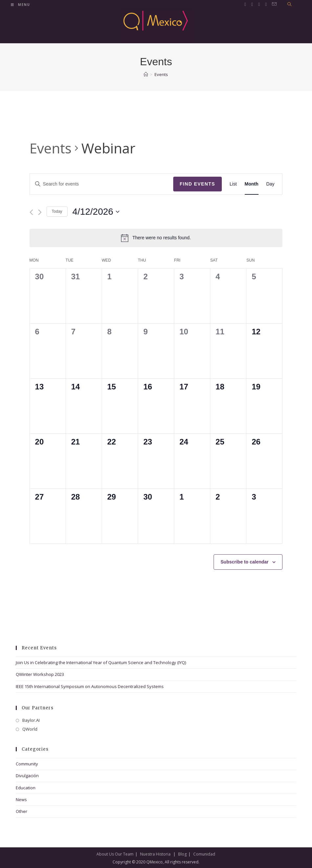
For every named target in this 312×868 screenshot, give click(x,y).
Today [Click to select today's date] (57, 211)
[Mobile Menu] (21, 5)
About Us (105, 854)
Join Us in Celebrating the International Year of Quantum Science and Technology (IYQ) (101, 662)
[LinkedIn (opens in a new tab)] (259, 4)
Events (51, 148)
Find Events (198, 184)
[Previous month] (31, 212)
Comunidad (204, 854)
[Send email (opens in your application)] (274, 4)
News (21, 799)
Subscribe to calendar (244, 562)
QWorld (30, 729)
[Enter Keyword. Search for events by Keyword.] (102, 184)
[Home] (146, 74)
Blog (182, 854)
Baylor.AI (31, 720)
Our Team (124, 854)
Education (26, 788)
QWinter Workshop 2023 (40, 674)
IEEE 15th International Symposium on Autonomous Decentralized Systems (90, 686)
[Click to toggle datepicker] (96, 212)
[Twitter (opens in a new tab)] (245, 4)
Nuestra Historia (155, 854)
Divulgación (27, 776)
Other (21, 811)
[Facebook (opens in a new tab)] (252, 4)
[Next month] (40, 212)
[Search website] (289, 5)
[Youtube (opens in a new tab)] (266, 4)
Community (27, 764)
